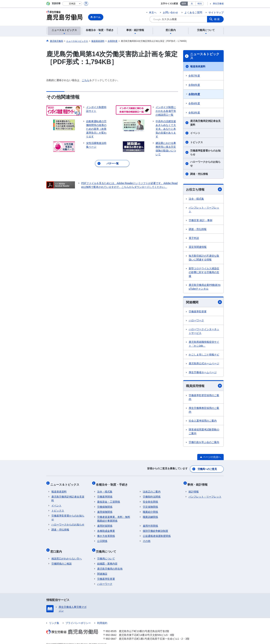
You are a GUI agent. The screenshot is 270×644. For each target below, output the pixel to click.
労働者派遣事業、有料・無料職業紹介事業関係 (114, 516)
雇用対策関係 (105, 523)
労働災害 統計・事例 (201, 220)
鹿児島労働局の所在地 (110, 564)
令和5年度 (194, 94)
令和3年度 (194, 113)
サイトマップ (216, 12)
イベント (195, 133)
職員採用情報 (204, 386)
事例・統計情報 (199, 483)
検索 (217, 19)
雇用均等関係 (150, 523)
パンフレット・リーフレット (204, 210)
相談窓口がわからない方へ (67, 554)
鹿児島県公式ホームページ (204, 364)
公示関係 (102, 538)
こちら (86, 80)
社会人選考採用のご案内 (203, 421)
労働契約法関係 (152, 494)
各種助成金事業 (106, 528)
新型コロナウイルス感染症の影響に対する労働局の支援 (204, 272)
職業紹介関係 (150, 509)
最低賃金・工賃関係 (109, 499)
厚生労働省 (218, 4)
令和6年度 (194, 85)
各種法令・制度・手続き (113, 483)
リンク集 (54, 618)
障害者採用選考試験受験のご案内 (204, 432)
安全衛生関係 (150, 499)
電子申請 (194, 238)
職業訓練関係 (150, 514)
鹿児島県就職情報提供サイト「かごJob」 (204, 344)
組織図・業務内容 (107, 559)
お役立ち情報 (204, 189)
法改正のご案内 (152, 489)
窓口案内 (57, 548)
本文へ (153, 12)
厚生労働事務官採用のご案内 (204, 410)
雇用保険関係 (105, 509)
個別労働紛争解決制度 (155, 528)
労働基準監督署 (198, 312)
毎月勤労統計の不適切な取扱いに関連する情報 (204, 258)
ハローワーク (196, 321)
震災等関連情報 (198, 247)
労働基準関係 (105, 494)
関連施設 (102, 569)
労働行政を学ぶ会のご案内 (204, 443)
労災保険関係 (150, 504)
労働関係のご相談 (62, 559)
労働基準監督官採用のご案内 (204, 398)
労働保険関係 (105, 504)
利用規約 (102, 618)
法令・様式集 (196, 199)
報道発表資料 (198, 66)
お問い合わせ (170, 12)
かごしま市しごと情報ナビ (204, 355)
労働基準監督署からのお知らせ (205, 152)
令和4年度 (194, 103)
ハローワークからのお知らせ (205, 164)
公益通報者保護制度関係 (157, 533)
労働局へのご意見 (207, 469)
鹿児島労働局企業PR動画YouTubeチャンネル (205, 287)
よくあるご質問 (193, 12)
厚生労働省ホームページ (203, 373)
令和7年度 (194, 76)
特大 (200, 4)
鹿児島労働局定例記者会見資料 (205, 123)
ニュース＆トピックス (205, 56)
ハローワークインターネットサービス (204, 332)
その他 (147, 538)
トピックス (197, 142)
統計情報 (194, 489)
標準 (184, 4)
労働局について (107, 548)
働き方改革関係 (106, 533)
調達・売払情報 (199, 174)
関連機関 (204, 303)
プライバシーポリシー (78, 618)
